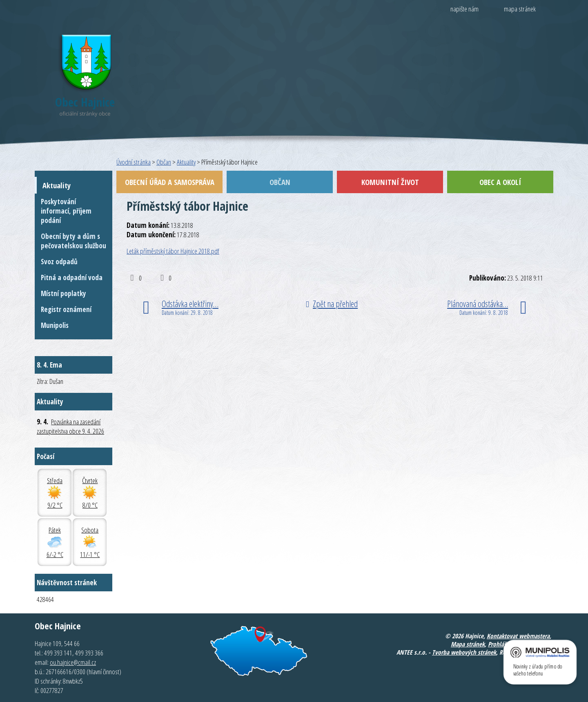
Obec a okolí (500, 182)
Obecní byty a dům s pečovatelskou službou (73, 241)
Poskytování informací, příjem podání (66, 211)
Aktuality (186, 162)
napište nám (464, 9)
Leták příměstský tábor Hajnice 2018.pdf (173, 251)
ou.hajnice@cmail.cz (73, 662)
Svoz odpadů (59, 262)
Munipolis (55, 325)
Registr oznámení (66, 309)
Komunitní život (390, 182)
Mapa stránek (468, 644)
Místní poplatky (63, 293)
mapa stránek (520, 9)
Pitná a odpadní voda (72, 277)
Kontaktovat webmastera (518, 636)
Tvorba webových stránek (464, 652)
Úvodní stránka (134, 162)
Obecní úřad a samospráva (170, 182)
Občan (164, 162)
